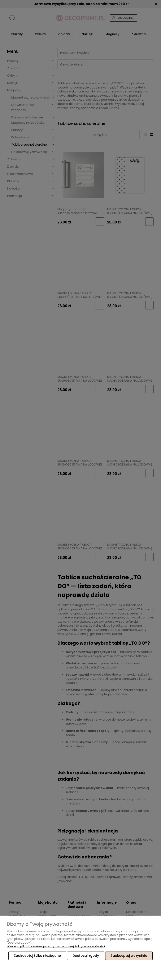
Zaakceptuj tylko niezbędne (37, 956)
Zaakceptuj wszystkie (129, 956)
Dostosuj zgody (86, 956)
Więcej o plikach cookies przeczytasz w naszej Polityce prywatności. (56, 946)
